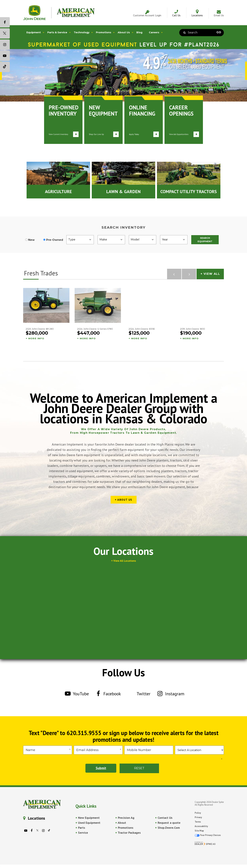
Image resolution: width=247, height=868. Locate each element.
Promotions (124, 828)
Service (82, 833)
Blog (139, 32)
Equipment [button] (34, 32)
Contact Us (164, 818)
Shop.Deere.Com (167, 828)
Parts (80, 828)
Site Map (199, 831)
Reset (139, 768)
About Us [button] (124, 32)
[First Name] (48, 750)
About (121, 823)
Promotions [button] (104, 32)
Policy (198, 813)
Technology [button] (82, 32)
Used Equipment (88, 823)
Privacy (198, 817)
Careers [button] (154, 32)
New (31, 240)
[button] (109, 91)
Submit (101, 768)
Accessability (201, 826)
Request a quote (168, 823)
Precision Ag (125, 818)
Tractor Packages (128, 833)
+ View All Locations (124, 561)
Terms (198, 822)
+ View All (210, 274)
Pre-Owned (55, 240)
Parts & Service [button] (57, 32)
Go (219, 32)
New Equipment (88, 818)
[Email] (98, 750)
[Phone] (149, 750)
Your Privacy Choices (208, 835)
